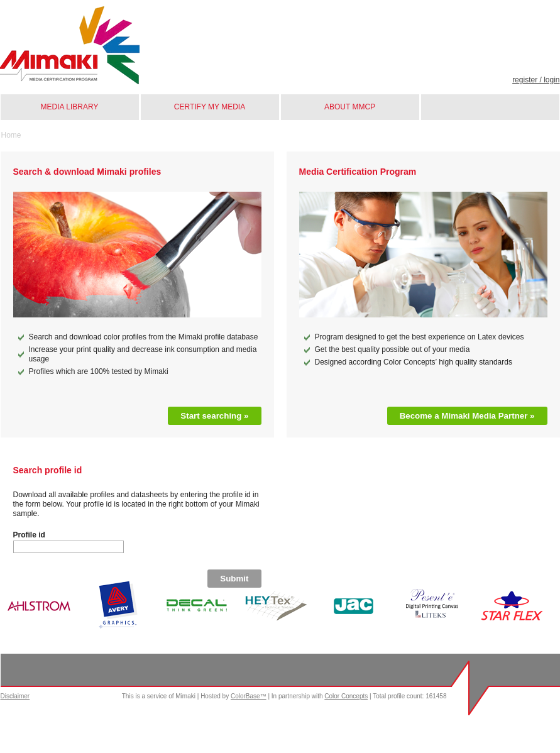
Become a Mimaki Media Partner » (467, 416)
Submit (234, 579)
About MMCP (350, 107)
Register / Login (536, 80)
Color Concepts (346, 696)
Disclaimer (15, 696)
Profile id (29, 535)
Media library (70, 107)
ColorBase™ (249, 696)
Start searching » (214, 416)
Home (11, 135)
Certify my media (210, 107)
